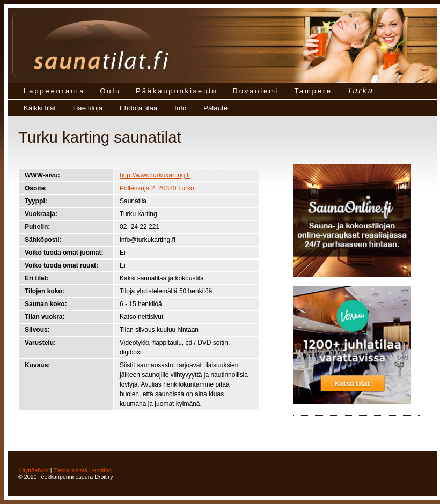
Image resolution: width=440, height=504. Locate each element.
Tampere (313, 91)
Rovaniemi (256, 91)
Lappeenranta (54, 91)
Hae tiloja (88, 108)
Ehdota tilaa (138, 108)
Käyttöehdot (34, 470)
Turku (361, 91)
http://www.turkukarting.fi (155, 175)
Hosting (102, 470)
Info (180, 108)
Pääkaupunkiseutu (177, 91)
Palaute (215, 108)
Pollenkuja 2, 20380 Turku (157, 188)
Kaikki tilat (40, 108)
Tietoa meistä (70, 470)
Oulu (110, 91)
